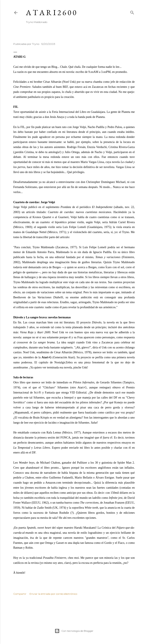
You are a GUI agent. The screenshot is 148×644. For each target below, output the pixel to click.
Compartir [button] (20, 594)
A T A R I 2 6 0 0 (51, 13)
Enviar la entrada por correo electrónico (53, 594)
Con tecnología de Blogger (74, 631)
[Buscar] (132, 12)
